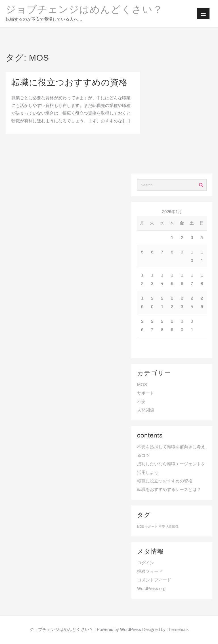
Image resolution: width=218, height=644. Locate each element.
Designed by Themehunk (165, 630)
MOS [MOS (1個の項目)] (141, 527)
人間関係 (146, 410)
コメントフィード (154, 580)
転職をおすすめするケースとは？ (169, 490)
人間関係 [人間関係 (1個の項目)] (172, 527)
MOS (142, 385)
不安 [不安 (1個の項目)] (162, 527)
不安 (141, 402)
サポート (146, 393)
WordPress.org (151, 589)
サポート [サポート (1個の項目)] (151, 527)
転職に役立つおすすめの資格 (70, 83)
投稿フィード (150, 572)
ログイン (146, 563)
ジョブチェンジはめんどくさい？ (84, 10)
